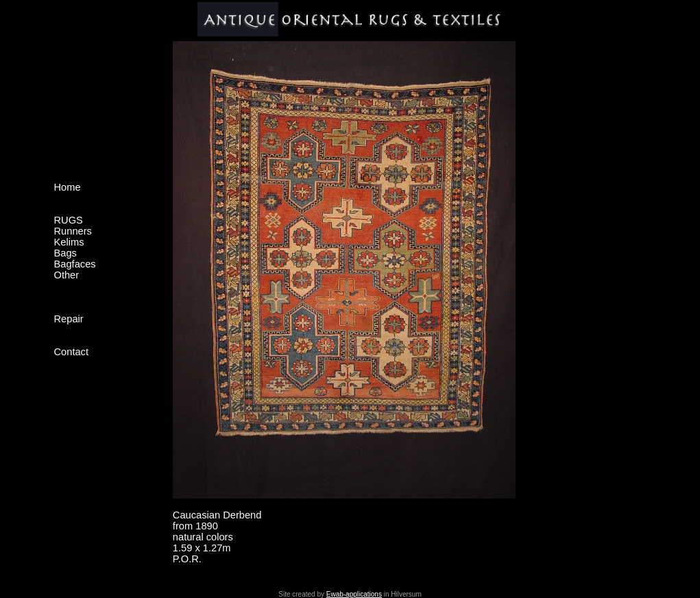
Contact (72, 352)
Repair (69, 319)
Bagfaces (75, 264)
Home (68, 187)
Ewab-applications (354, 594)
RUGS (69, 220)
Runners (73, 231)
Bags (65, 253)
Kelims (69, 242)
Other (67, 275)
